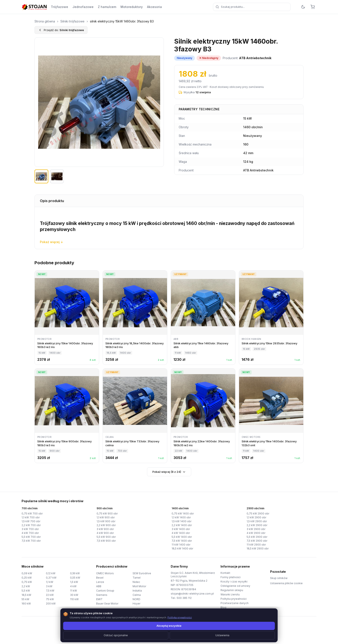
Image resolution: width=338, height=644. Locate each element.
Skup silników (279, 578)
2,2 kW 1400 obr (182, 525)
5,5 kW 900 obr (106, 537)
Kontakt (225, 573)
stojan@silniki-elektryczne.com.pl (192, 594)
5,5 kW (26, 591)
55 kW (25, 599)
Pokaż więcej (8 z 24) (169, 472)
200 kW (51, 604)
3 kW (49, 586)
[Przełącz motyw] (303, 7)
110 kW (74, 599)
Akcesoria (154, 7)
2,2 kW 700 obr (31, 525)
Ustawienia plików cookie (286, 583)
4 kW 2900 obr (256, 533)
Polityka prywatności (234, 599)
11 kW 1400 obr (181, 545)
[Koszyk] (313, 7)
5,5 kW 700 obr (31, 537)
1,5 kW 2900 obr (257, 521)
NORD (136, 599)
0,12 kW (51, 573)
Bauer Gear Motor (107, 604)
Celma (137, 595)
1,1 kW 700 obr (31, 517)
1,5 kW (74, 582)
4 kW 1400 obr (181, 533)
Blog (223, 607)
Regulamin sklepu (232, 590)
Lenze (100, 582)
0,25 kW (27, 578)
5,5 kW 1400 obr (182, 537)
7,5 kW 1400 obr (182, 541)
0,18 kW (75, 573)
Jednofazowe (83, 7)
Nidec (136, 582)
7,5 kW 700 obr (31, 541)
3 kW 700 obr (30, 529)
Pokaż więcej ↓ (52, 242)
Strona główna (45, 21)
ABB (99, 586)
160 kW (26, 604)
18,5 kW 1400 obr (182, 548)
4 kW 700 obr (30, 533)
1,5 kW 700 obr (31, 521)
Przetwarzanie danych (235, 603)
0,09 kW (27, 573)
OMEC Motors (105, 573)
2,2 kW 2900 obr (257, 525)
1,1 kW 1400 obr (181, 517)
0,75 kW (27, 582)
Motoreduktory (132, 7)
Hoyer (136, 604)
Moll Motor (139, 586)
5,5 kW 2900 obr (257, 537)
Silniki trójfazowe (72, 21)
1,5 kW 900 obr (106, 521)
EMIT (99, 599)
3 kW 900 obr (105, 529)
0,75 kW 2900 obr (258, 513)
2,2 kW (26, 586)
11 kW (74, 591)
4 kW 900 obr (105, 533)
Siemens (102, 595)
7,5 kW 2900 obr (257, 541)
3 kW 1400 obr (181, 529)
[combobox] (252, 7)
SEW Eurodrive (142, 573)
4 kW (73, 586)
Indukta (137, 591)
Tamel (137, 578)
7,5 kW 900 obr (106, 541)
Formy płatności (231, 577)
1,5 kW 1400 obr (182, 521)
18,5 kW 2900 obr (258, 548)
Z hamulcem (107, 7)
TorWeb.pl (199, 635)
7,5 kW (50, 591)
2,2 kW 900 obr (106, 525)
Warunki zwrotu (230, 594)
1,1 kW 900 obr (106, 517)
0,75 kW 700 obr (32, 513)
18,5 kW (26, 595)
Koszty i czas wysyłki (234, 581)
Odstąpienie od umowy (235, 586)
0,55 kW (75, 578)
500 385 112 (184, 598)
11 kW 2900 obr (256, 545)
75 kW (50, 599)
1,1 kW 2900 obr (256, 517)
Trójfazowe (59, 7)
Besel (100, 578)
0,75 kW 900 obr (107, 513)
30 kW (74, 595)
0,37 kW (51, 578)
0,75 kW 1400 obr (183, 513)
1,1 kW (50, 582)
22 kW (50, 595)
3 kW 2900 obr (256, 529)
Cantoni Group (105, 591)
